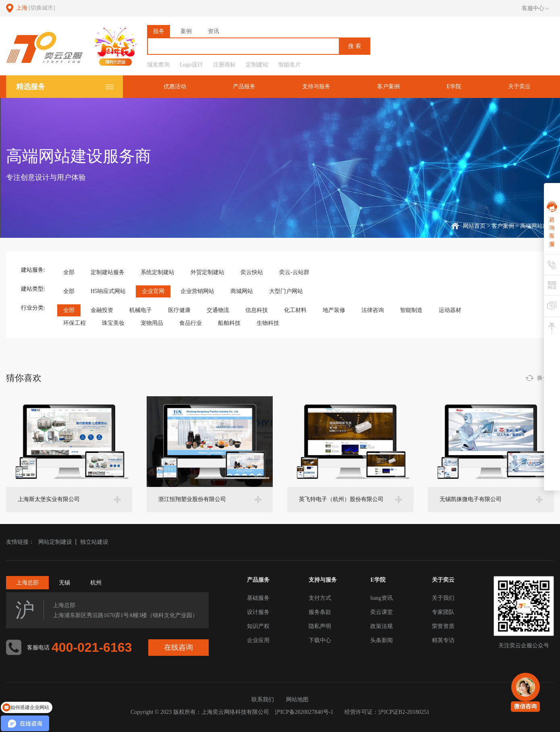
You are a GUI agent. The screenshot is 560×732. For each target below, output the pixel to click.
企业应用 (258, 640)
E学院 (454, 86)
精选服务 (31, 87)
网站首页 (474, 226)
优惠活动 (175, 86)
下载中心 (320, 640)
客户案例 (388, 86)
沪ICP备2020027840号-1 (304, 712)
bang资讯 (381, 598)
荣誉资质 (443, 626)
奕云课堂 (382, 612)
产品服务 (244, 86)
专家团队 (443, 612)
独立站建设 (94, 542)
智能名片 (290, 65)
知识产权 (258, 626)
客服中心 (535, 8)
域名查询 (158, 65)
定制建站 (257, 65)
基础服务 (258, 598)
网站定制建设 (55, 542)
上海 (36, 8)
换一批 (545, 378)
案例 (186, 31)
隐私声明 (320, 626)
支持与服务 (316, 86)
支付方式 (320, 598)
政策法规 (382, 626)
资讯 (214, 31)
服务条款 (320, 612)
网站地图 (297, 700)
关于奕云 (519, 86)
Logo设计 (191, 65)
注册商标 (224, 65)
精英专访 (443, 640)
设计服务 (258, 612)
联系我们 (263, 700)
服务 (159, 31)
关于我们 (443, 598)
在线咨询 (178, 647)
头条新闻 (382, 640)
